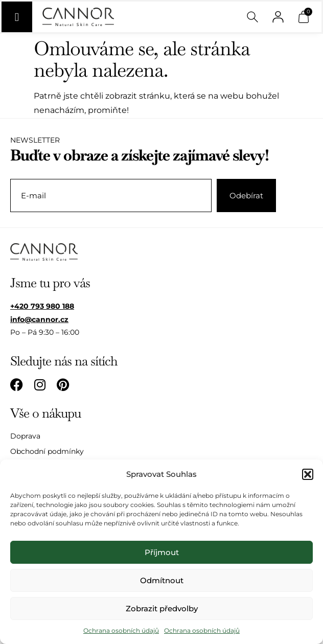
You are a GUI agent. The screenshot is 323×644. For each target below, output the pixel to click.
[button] (308, 474)
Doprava (25, 436)
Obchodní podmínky (47, 451)
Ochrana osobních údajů (121, 630)
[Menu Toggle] (17, 17)
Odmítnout (162, 580)
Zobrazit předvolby (162, 608)
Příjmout (162, 552)
